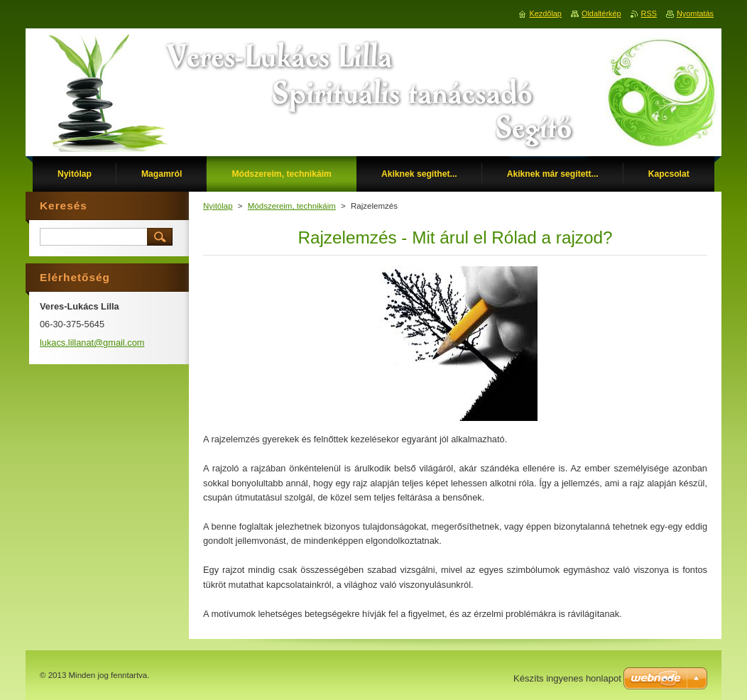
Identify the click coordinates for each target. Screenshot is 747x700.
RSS (649, 13)
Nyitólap (218, 206)
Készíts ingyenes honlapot (567, 678)
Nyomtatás (695, 13)
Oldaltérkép (601, 13)
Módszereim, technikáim (292, 206)
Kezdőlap (546, 13)
